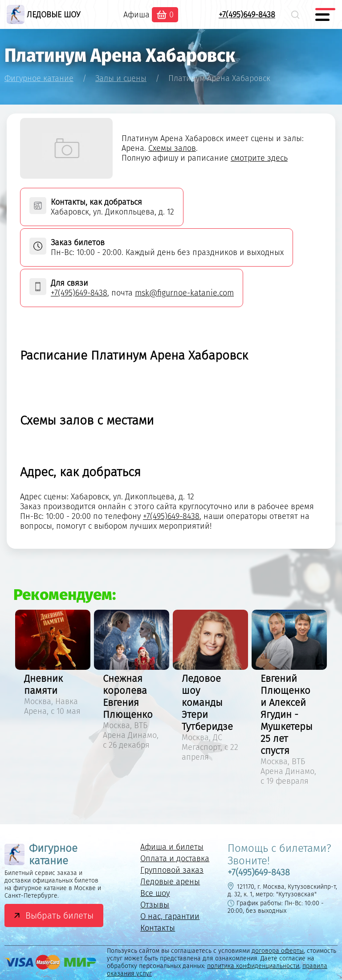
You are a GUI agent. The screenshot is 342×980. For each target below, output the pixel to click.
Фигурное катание (41, 854)
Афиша (136, 15)
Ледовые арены (170, 882)
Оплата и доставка (175, 859)
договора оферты (278, 951)
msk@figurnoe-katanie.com (184, 293)
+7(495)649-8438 (247, 15)
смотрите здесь (259, 158)
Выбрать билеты (59, 915)
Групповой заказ (172, 870)
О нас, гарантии (170, 916)
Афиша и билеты (172, 847)
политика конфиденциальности (253, 966)
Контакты (158, 928)
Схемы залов (172, 148)
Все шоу (155, 893)
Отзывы (155, 905)
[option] (53, 664)
